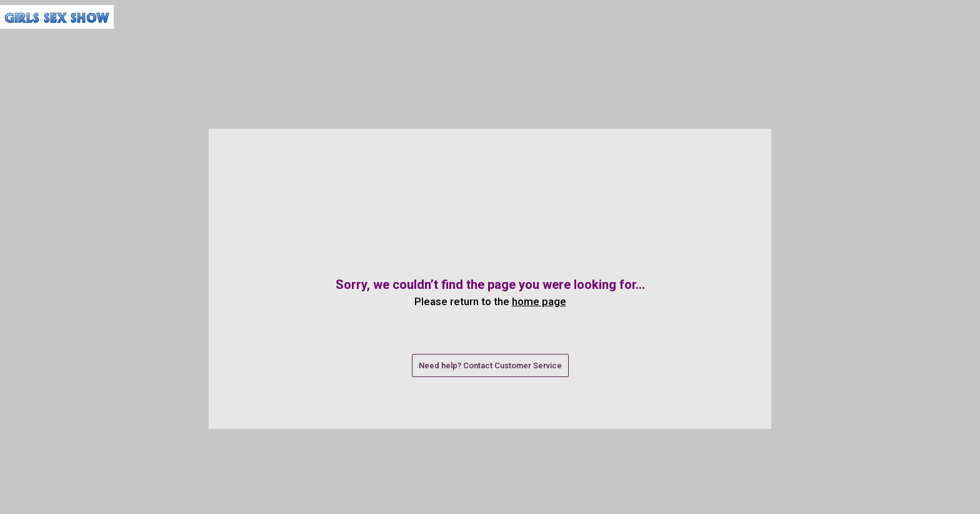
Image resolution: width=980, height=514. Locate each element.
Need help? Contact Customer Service (490, 365)
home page (539, 301)
